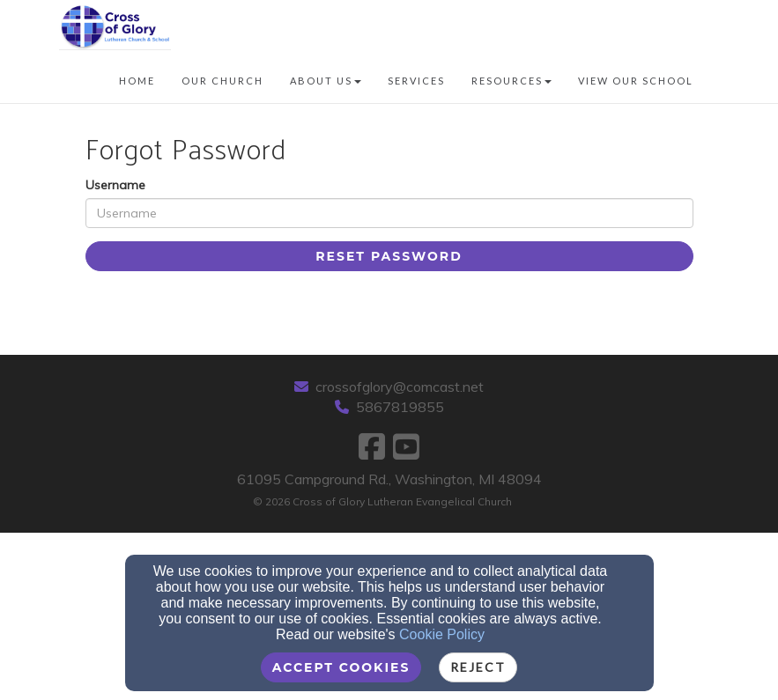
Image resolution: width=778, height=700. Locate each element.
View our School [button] (636, 81)
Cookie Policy (442, 634)
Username (115, 185)
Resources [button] (511, 81)
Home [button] (137, 81)
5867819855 (400, 407)
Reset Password (389, 256)
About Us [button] (326, 81)
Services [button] (416, 81)
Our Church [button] (222, 81)
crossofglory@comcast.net (400, 387)
